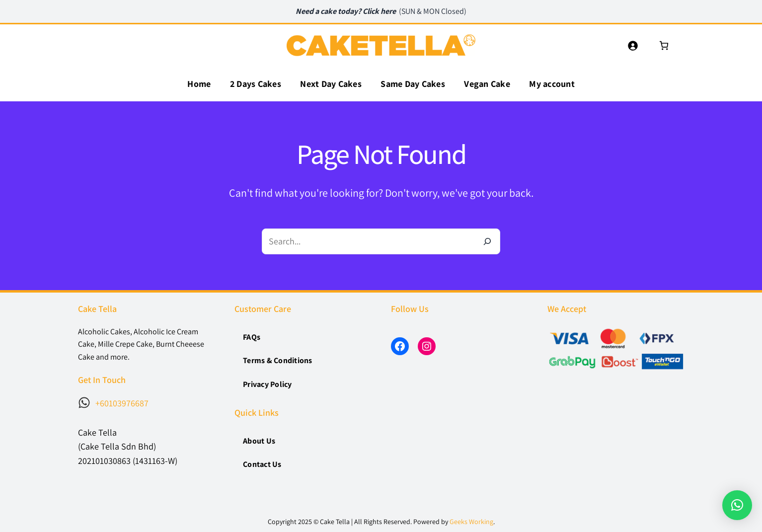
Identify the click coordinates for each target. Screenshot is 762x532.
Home (199, 84)
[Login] (633, 45)
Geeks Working (471, 522)
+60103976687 (122, 403)
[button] (737, 505)
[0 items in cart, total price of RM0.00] (664, 45)
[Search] (487, 241)
